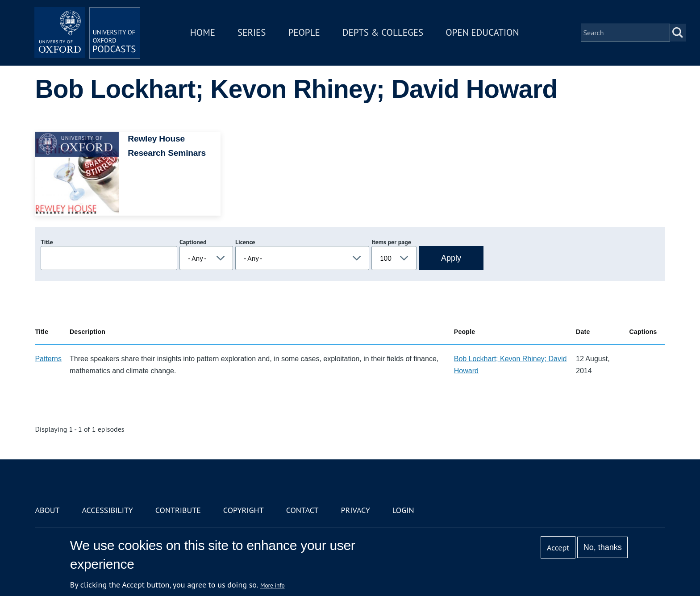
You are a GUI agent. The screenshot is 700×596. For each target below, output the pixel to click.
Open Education (483, 33)
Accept (558, 548)
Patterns (48, 359)
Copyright (244, 510)
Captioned (193, 242)
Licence (245, 242)
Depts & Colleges (384, 33)
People (305, 33)
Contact (302, 510)
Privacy (356, 510)
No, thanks (603, 547)
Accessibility (107, 510)
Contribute (178, 510)
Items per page (391, 242)
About (47, 510)
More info (273, 585)
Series (252, 33)
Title (47, 242)
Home (204, 33)
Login (403, 510)
